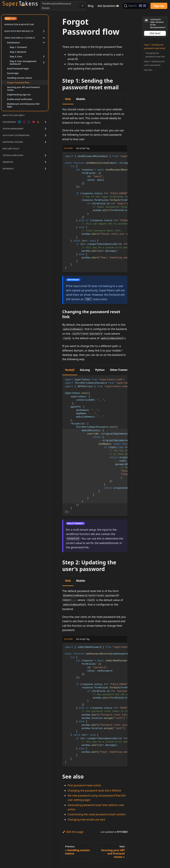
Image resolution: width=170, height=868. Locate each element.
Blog (91, 6)
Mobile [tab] (81, 99)
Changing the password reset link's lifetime (94, 790)
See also (148, 70)
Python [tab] (100, 370)
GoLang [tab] (85, 370)
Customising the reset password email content (96, 814)
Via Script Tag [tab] (83, 148)
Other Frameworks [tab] (122, 370)
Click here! (155, 33)
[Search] (136, 6)
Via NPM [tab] (68, 148)
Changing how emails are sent (86, 819)
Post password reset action (84, 785)
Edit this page (73, 832)
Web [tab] (68, 99)
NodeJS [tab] (70, 370)
